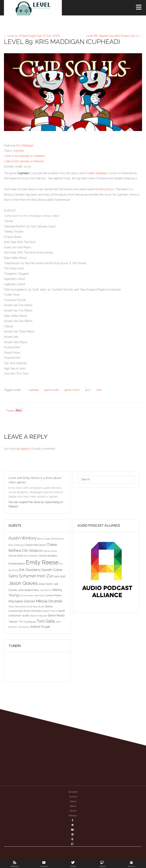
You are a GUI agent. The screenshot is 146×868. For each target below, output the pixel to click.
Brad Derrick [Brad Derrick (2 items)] (57, 539)
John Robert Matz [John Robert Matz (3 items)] (29, 590)
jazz (88, 390)
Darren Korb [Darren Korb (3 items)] (16, 556)
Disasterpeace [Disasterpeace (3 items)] (17, 563)
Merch (73, 811)
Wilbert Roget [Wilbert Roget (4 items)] (40, 627)
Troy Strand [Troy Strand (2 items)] (24, 627)
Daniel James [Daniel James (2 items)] (50, 551)
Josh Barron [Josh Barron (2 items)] (46, 590)
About (73, 806)
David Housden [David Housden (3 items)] (48, 556)
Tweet (10, 411)
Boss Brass (107, 189)
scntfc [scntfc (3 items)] (26, 615)
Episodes (73, 792)
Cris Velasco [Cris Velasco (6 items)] (32, 550)
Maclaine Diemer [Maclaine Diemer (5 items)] (22, 601)
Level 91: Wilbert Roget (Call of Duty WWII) (32, 36)
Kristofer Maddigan (96, 173)
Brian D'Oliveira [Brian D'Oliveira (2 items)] (16, 545)
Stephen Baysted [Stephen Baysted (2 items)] (39, 616)
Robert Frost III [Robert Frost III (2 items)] (50, 611)
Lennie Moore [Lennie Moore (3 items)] (53, 595)
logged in (26, 449)
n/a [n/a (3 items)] (30, 606)
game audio (52, 390)
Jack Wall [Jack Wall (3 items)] (60, 576)
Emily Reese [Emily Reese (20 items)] (42, 562)
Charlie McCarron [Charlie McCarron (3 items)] (35, 545)
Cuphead (18, 151)
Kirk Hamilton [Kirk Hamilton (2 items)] (26, 595)
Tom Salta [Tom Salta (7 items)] (46, 621)
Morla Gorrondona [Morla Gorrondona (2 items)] (18, 607)
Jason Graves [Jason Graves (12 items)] (23, 583)
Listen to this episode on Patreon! (24, 161)
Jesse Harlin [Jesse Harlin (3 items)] (46, 584)
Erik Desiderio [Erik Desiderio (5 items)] (30, 570)
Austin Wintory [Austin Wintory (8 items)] (23, 538)
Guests (73, 797)
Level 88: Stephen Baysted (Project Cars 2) (114, 36)
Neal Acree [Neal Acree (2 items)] (38, 607)
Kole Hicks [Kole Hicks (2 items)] (39, 595)
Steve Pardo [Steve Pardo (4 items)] (56, 615)
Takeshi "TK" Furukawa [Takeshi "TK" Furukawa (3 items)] (22, 622)
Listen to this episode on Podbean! (24, 156)
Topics (73, 801)
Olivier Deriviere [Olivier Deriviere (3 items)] (32, 611)
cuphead (33, 390)
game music (72, 390)
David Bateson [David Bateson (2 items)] (31, 556)
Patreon (73, 816)
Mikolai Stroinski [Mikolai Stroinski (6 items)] (49, 601)
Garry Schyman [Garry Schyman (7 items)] (22, 576)
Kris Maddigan (25, 145)
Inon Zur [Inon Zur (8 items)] (45, 576)
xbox (99, 390)
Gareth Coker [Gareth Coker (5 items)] (52, 570)
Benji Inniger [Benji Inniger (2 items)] (44, 539)
